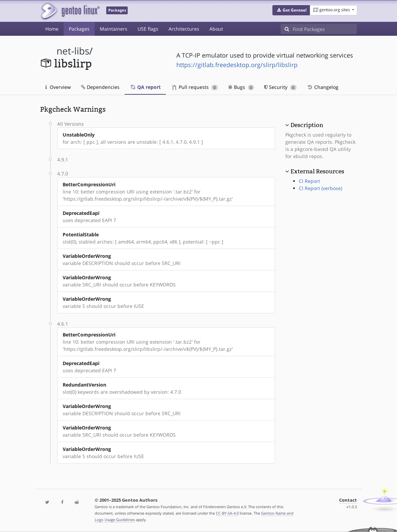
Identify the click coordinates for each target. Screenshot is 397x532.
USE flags (148, 29)
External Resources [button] (317, 171)
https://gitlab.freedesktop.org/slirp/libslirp (237, 65)
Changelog (323, 87)
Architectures (184, 29)
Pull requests (195, 87)
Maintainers (114, 29)
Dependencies (100, 87)
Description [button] (307, 125)
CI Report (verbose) (321, 188)
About (216, 29)
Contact (348, 500)
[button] (291, 10)
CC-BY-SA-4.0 (227, 513)
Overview (58, 87)
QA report (145, 87)
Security (280, 87)
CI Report (309, 181)
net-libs (73, 51)
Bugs (241, 87)
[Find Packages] (325, 29)
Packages (79, 29)
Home (52, 29)
